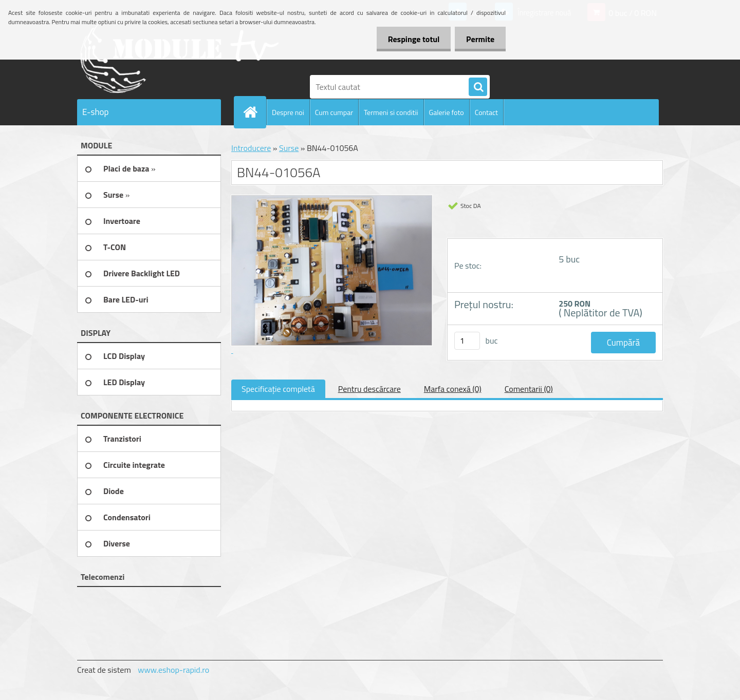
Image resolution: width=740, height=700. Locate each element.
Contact (486, 112)
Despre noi (288, 112)
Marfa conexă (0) (453, 389)
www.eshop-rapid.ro (173, 670)
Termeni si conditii (391, 112)
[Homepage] (254, 112)
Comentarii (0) (529, 389)
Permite (479, 39)
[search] (478, 87)
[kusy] (467, 341)
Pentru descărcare (369, 389)
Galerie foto (447, 112)
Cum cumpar (334, 112)
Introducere (251, 148)
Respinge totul (409, 39)
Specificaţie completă (278, 389)
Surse (289, 148)
